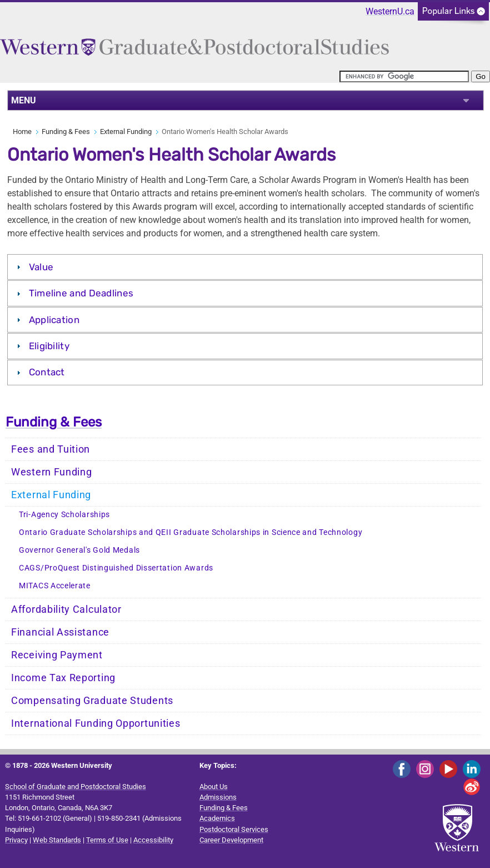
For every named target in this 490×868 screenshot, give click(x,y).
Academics (217, 818)
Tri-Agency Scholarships (64, 515)
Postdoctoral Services (234, 829)
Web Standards (57, 840)
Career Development (231, 840)
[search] (404, 76)
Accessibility (153, 840)
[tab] (245, 267)
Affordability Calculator (66, 609)
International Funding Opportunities (96, 723)
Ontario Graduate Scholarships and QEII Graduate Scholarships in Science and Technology (191, 532)
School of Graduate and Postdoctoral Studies (76, 787)
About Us (214, 787)
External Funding (126, 132)
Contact (47, 372)
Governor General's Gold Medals (79, 550)
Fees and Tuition (51, 449)
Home (22, 132)
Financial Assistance (60, 632)
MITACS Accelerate (55, 586)
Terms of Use (107, 840)
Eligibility (49, 346)
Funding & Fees (66, 132)
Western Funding (52, 472)
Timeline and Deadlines (81, 293)
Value (41, 267)
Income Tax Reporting (63, 678)
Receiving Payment (57, 655)
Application (54, 320)
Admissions (218, 797)
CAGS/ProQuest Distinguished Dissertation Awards (116, 568)
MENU (24, 100)
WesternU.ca (390, 11)
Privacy (16, 840)
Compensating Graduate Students (92, 701)
